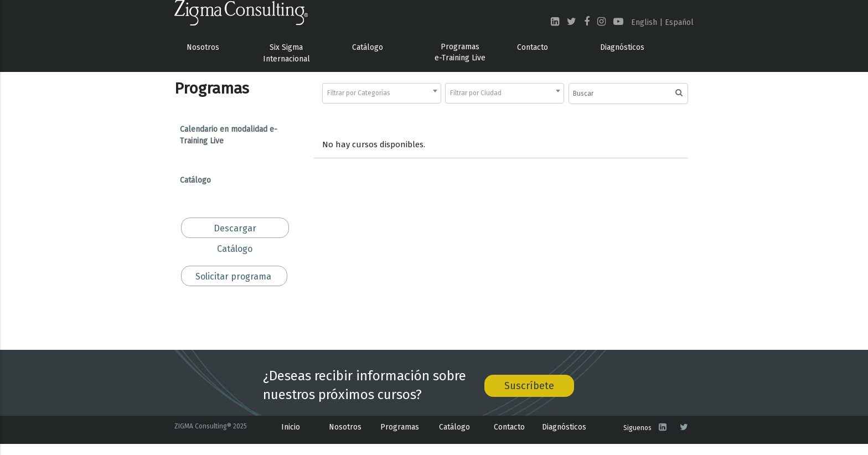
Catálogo (368, 47)
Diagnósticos (622, 47)
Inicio (291, 427)
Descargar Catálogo (235, 231)
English (644, 22)
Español (679, 22)
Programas (400, 427)
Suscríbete (529, 386)
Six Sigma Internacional (286, 53)
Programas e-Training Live (460, 52)
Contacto (533, 47)
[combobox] (382, 93)
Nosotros (203, 47)
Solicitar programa (233, 276)
